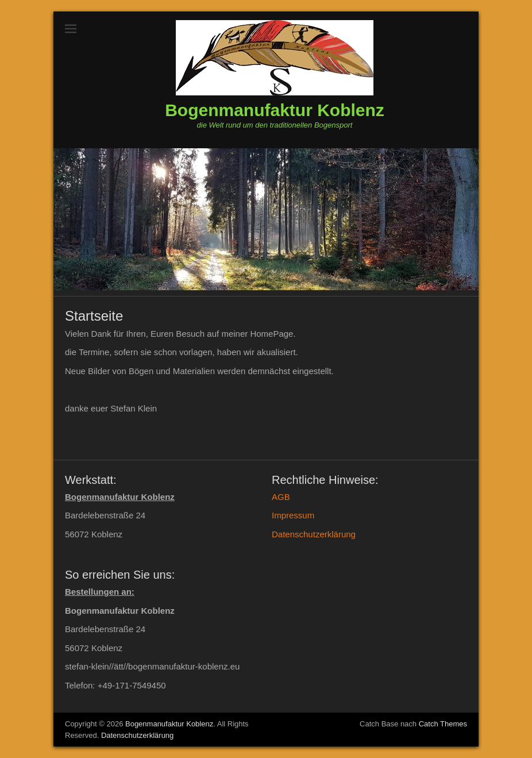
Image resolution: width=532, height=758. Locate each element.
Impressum (293, 515)
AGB (281, 497)
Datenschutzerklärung (314, 534)
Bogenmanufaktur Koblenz (275, 110)
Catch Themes (443, 724)
